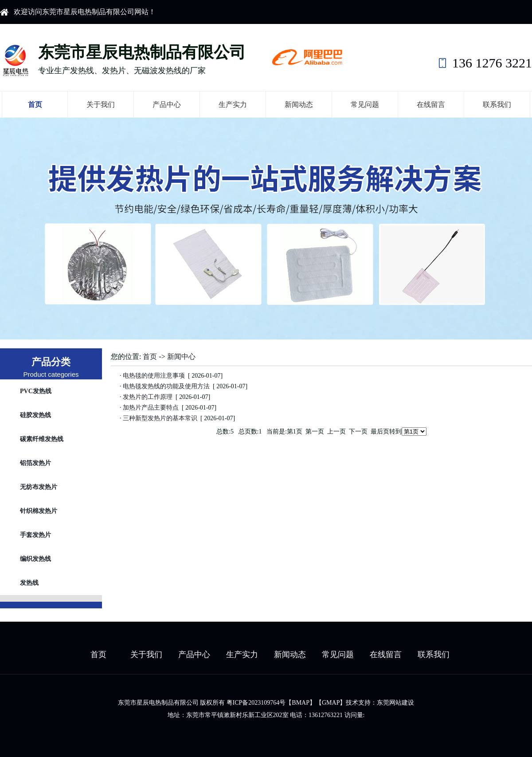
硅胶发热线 (35, 415)
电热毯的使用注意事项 (154, 376)
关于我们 (101, 104)
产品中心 (167, 104)
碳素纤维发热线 (42, 439)
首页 (35, 104)
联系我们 (497, 104)
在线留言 (431, 104)
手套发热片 (35, 535)
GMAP (331, 703)
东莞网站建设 (395, 703)
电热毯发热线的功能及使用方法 (166, 386)
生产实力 (233, 104)
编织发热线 (35, 559)
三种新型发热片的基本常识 (160, 418)
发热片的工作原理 (148, 397)
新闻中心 (181, 357)
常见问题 (365, 104)
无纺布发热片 (39, 487)
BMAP (301, 703)
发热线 (29, 583)
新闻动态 (299, 104)
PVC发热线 (36, 391)
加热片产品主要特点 (151, 408)
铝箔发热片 (35, 463)
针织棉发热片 (39, 511)
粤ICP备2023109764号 (256, 703)
